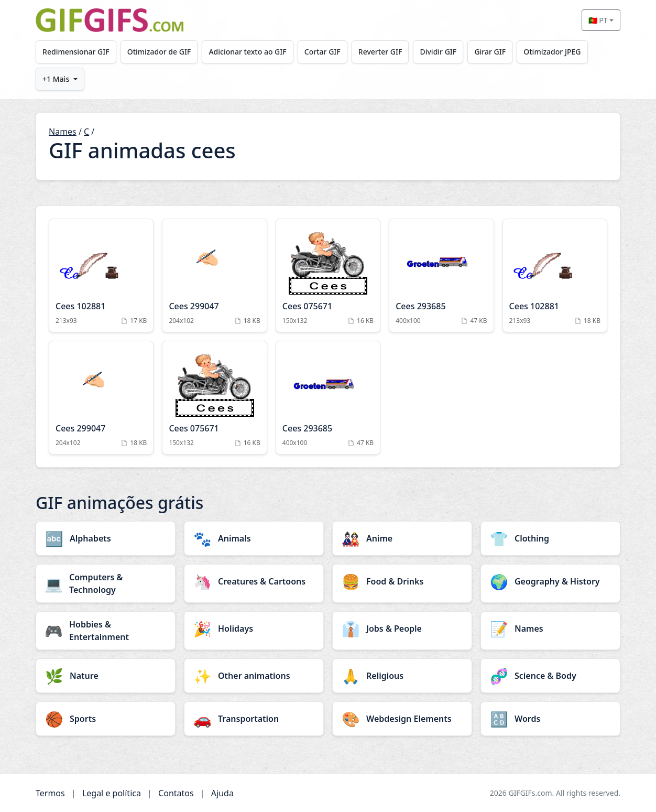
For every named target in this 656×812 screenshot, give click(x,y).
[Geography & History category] (550, 581)
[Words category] (550, 719)
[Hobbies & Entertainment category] (106, 631)
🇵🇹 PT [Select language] (598, 20)
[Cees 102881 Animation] (101, 275)
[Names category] (550, 629)
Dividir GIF (442, 52)
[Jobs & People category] (402, 629)
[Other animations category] (254, 676)
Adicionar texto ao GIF (249, 52)
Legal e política (112, 793)
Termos (50, 793)
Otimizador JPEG (558, 52)
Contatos (176, 793)
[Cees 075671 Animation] (328, 275)
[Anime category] (402, 538)
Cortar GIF (325, 52)
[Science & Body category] (550, 676)
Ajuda (222, 793)
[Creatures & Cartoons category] (254, 581)
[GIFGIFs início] (110, 20)
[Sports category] (106, 719)
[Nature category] (106, 676)
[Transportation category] (254, 719)
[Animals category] (254, 538)
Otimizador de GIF (160, 52)
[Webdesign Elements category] (402, 719)
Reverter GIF (383, 52)
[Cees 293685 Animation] (441, 275)
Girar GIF (495, 52)
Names (63, 132)
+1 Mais (56, 79)
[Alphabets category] (106, 538)
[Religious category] (402, 676)
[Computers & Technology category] (106, 583)
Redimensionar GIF (76, 52)
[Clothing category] (550, 538)
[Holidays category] (254, 629)
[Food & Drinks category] (402, 581)
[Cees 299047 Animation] (214, 275)
